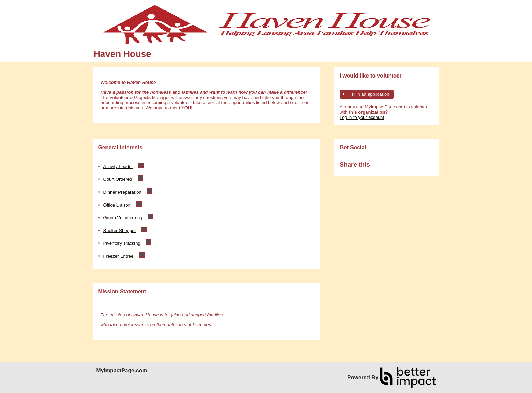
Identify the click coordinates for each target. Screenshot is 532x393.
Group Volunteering (123, 218)
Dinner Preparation (122, 192)
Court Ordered (118, 179)
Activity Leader (118, 166)
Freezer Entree (119, 256)
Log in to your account (362, 117)
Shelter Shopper (120, 230)
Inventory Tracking (122, 243)
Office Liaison (117, 205)
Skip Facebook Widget (393, 168)
